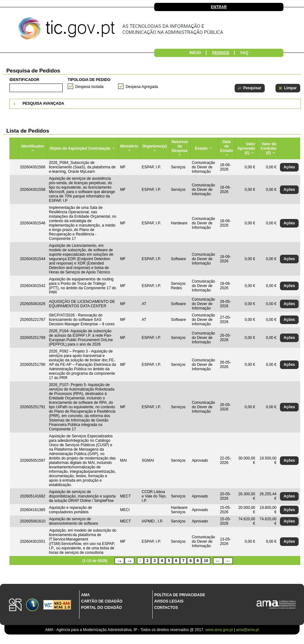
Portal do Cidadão (101, 608)
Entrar (219, 7)
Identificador (24, 80)
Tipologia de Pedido (89, 80)
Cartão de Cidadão (102, 601)
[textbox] (36, 88)
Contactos (166, 608)
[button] (250, 88)
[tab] (155, 104)
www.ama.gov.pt (219, 630)
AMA (85, 595)
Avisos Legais (169, 601)
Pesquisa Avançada (43, 103)
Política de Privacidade (180, 595)
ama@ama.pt (247, 630)
